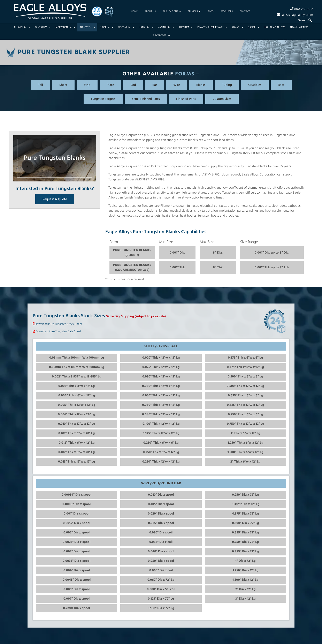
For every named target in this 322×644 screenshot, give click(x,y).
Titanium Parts (299, 27)
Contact (245, 12)
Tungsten (87, 27)
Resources (227, 12)
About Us (150, 12)
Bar (155, 85)
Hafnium (146, 27)
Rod (133, 85)
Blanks (201, 85)
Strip (87, 85)
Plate (110, 85)
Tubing (227, 85)
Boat (281, 85)
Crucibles (255, 85)
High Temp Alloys (274, 27)
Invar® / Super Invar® (212, 27)
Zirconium (126, 27)
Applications (172, 12)
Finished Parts (186, 99)
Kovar (237, 27)
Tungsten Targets (103, 99)
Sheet (63, 85)
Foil (40, 85)
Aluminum (22, 27)
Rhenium (186, 27)
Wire (177, 85)
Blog (211, 12)
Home (134, 12)
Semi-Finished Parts (146, 99)
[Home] (50, 12)
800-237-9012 (302, 9)
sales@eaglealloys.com (295, 15)
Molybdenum (65, 27)
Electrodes (161, 36)
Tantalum (43, 27)
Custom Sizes (222, 99)
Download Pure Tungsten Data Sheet (58, 332)
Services (194, 12)
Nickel (253, 27)
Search (305, 21)
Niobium (106, 27)
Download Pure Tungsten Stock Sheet (58, 324)
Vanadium (166, 27)
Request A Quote (55, 199)
